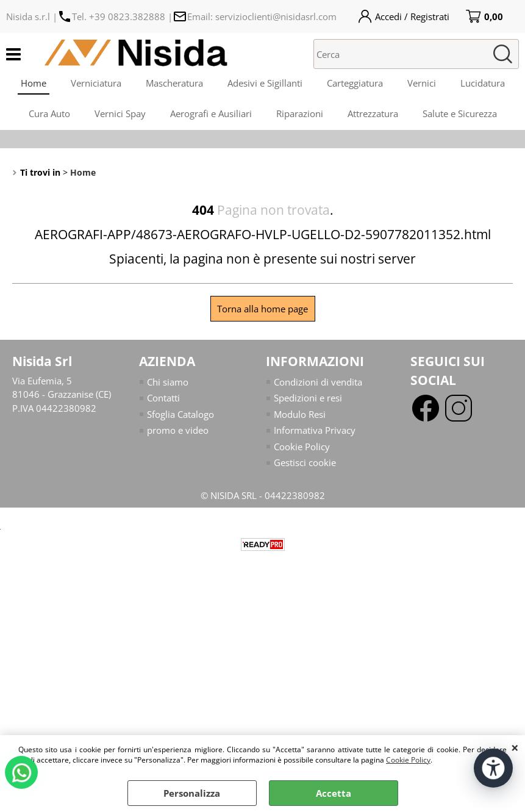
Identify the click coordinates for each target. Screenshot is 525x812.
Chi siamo (168, 382)
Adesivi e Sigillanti (265, 83)
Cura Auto (49, 113)
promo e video (178, 430)
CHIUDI (515, 747)
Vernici (422, 83)
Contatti (163, 398)
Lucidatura (483, 83)
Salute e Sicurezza (460, 113)
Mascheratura (174, 83)
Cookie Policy (408, 760)
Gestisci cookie (305, 462)
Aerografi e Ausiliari (211, 113)
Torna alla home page (262, 309)
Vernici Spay (120, 113)
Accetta (334, 793)
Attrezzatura (373, 113)
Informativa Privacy (315, 430)
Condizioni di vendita (318, 382)
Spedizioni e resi (308, 398)
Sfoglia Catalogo (180, 414)
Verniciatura (96, 83)
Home (34, 83)
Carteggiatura (355, 83)
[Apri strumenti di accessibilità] (493, 768)
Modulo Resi (300, 414)
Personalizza (192, 793)
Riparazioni (300, 113)
